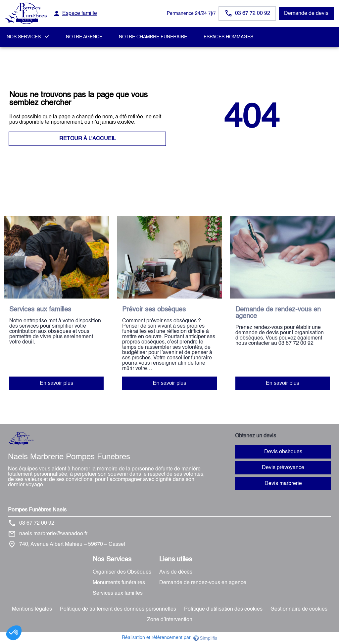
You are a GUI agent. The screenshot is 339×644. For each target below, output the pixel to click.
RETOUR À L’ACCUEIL (88, 139)
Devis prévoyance (283, 468)
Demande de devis (306, 14)
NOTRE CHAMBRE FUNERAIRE (153, 37)
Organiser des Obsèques (122, 572)
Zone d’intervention (170, 620)
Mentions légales (32, 609)
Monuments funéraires (119, 583)
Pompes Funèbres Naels (37, 510)
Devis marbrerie (283, 484)
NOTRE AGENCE (84, 37)
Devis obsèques (283, 452)
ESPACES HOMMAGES (228, 37)
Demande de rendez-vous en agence (203, 583)
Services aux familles (118, 593)
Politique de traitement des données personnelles (118, 609)
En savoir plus (56, 383)
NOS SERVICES (24, 37)
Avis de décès (176, 572)
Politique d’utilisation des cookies (223, 609)
